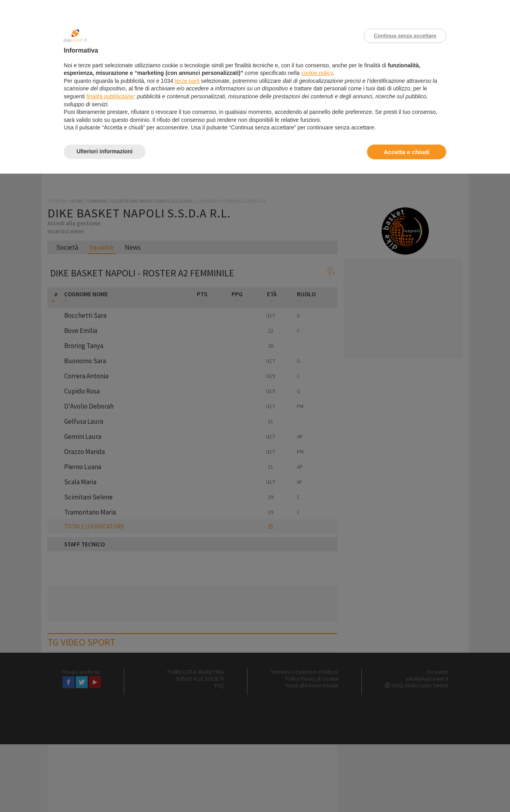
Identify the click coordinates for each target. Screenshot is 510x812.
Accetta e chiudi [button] (407, 152)
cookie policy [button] (317, 73)
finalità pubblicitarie (110, 96)
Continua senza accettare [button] (405, 36)
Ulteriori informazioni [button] (105, 151)
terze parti (187, 81)
